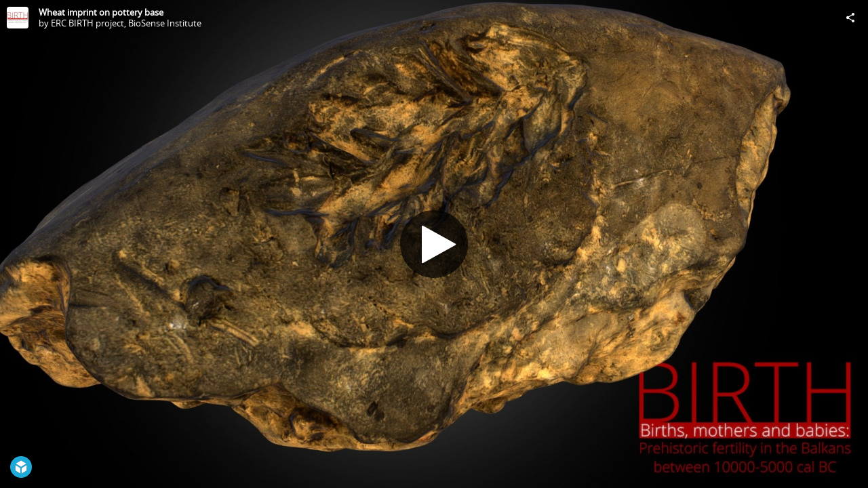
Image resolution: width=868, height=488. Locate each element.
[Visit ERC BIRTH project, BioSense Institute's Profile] (18, 18)
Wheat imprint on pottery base (101, 12)
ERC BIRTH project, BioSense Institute (126, 23)
